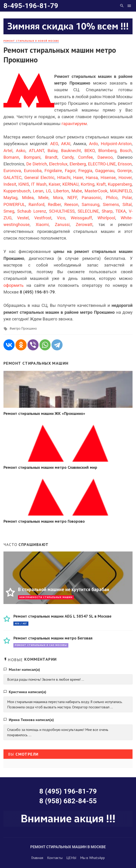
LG (48, 191)
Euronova (12, 171)
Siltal (127, 204)
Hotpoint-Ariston (116, 144)
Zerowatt (84, 224)
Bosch (126, 151)
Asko (21, 151)
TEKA (121, 211)
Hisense (108, 177)
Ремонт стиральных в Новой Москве (31, 41)
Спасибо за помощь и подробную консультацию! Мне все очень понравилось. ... (58, 732)
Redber (54, 204)
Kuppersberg (120, 184)
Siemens (111, 204)
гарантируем (74, 124)
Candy (68, 157)
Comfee (85, 157)
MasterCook (96, 191)
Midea (28, 198)
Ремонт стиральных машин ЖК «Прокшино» (44, 413)
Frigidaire (53, 171)
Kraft (101, 184)
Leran (38, 191)
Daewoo (105, 157)
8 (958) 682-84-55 (68, 801)
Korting (88, 184)
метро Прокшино (24, 328)
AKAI (66, 144)
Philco (112, 198)
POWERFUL (14, 204)
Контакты (55, 858)
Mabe (77, 191)
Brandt (51, 157)
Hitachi (64, 177)
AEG (54, 144)
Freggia (85, 171)
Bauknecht (71, 151)
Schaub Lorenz (32, 211)
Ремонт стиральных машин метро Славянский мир (50, 467)
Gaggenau (105, 171)
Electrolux (58, 164)
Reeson (71, 204)
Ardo (93, 144)
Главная (37, 858)
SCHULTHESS (62, 211)
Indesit (10, 184)
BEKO (90, 151)
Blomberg (107, 151)
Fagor (70, 171)
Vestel (23, 218)
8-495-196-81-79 (31, 6)
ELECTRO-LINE (102, 164)
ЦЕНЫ (71, 858)
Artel (8, 151)
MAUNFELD (121, 191)
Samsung (91, 204)
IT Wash (39, 184)
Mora (58, 198)
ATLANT (36, 151)
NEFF (72, 198)
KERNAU (70, 184)
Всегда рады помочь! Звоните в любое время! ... (46, 679)
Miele (43, 198)
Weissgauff (81, 218)
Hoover (125, 177)
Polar (127, 198)
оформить (14, 285)
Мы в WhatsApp (92, 858)
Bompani (32, 157)
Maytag (11, 198)
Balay (53, 151)
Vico (61, 218)
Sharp (107, 211)
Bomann (11, 157)
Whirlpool (106, 218)
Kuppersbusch (17, 191)
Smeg (9, 211)
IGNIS (24, 184)
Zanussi (62, 224)
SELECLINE (88, 211)
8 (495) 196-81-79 (68, 791)
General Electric (39, 177)
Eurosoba (33, 171)
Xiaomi (42, 224)
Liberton (61, 191)
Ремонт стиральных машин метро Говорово (44, 521)
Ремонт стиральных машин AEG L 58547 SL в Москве (62, 616)
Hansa (92, 177)
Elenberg (78, 164)
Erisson (125, 164)
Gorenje (125, 171)
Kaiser (54, 184)
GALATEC (12, 177)
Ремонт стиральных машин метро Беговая (53, 638)
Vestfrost (43, 218)
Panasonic (92, 198)
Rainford (37, 204)
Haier (78, 177)
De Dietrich (37, 164)
